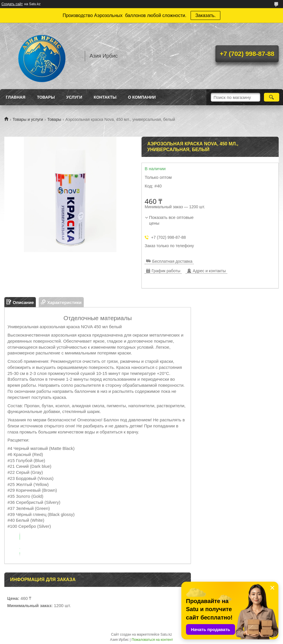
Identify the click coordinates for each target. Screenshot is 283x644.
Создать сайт (12, 4)
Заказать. (205, 15)
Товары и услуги (28, 119)
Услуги (74, 97)
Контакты (105, 97)
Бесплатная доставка (172, 261)
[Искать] (272, 97)
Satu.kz (166, 634)
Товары (46, 97)
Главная (16, 97)
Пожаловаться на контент (152, 640)
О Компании (142, 97)
